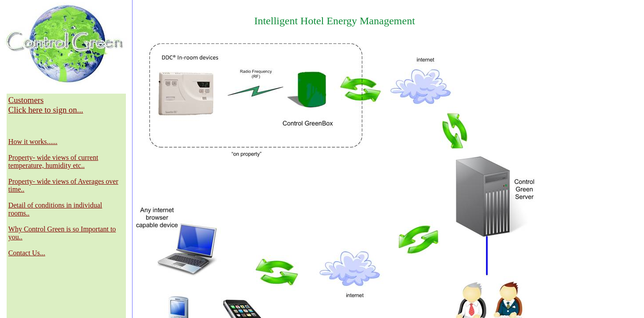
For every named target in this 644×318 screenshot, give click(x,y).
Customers (26, 100)
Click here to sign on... (46, 110)
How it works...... (33, 142)
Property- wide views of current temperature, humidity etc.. (53, 161)
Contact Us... (27, 253)
